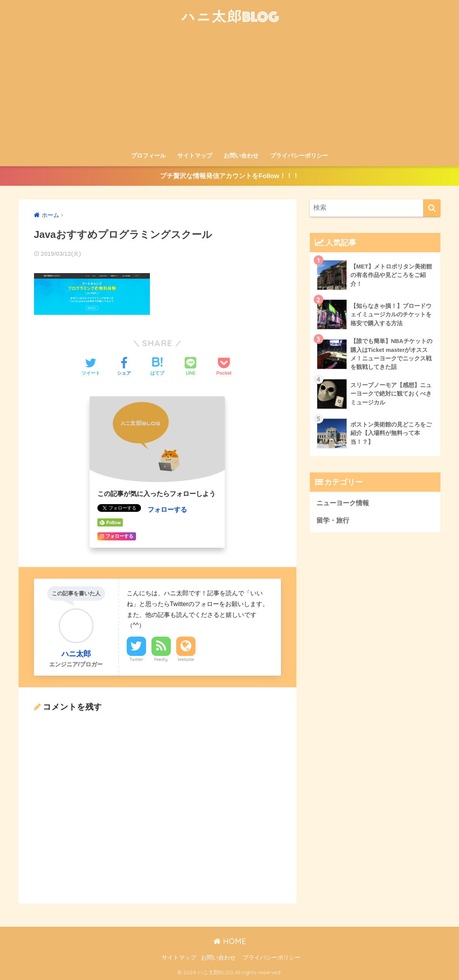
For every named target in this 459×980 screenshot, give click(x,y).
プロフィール (148, 155)
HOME (230, 941)
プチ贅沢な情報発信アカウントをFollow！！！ (229, 176)
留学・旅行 (333, 521)
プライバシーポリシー (299, 155)
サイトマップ (195, 155)
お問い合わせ (241, 155)
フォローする (167, 510)
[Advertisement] (230, 90)
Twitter (136, 659)
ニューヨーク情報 (343, 504)
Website (186, 659)
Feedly (161, 659)
